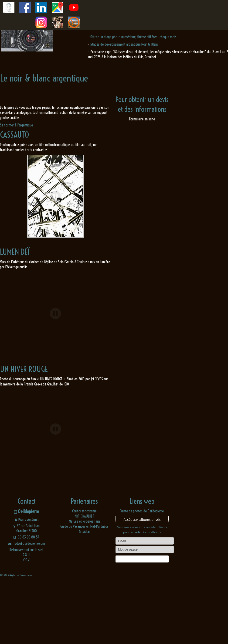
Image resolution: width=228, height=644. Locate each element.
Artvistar (84, 592)
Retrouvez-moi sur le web (27, 610)
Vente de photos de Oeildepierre (142, 572)
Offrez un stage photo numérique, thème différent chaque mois (133, 37)
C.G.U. (27, 615)
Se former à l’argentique (16, 125)
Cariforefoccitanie (84, 572)
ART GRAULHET (84, 577)
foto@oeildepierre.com (27, 604)
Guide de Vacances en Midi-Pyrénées (84, 587)
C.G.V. (27, 620)
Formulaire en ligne (142, 119)
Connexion (142, 620)
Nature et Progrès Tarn (84, 582)
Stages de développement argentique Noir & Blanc (124, 44)
